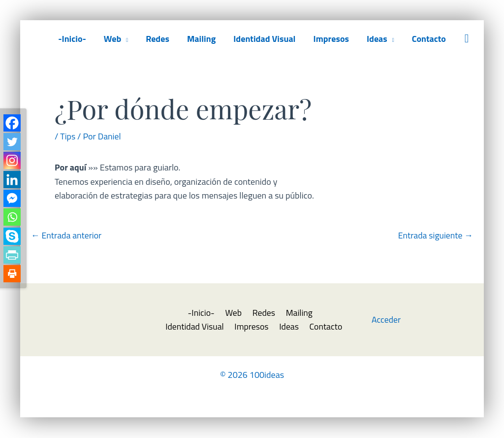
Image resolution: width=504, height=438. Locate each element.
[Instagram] (12, 161)
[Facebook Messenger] (12, 200)
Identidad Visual (264, 39)
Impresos (331, 39)
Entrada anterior (67, 235)
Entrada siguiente (435, 235)
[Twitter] (12, 142)
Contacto (429, 39)
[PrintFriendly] (12, 257)
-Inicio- (72, 39)
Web (112, 39)
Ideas (377, 39)
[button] (467, 39)
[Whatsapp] (12, 219)
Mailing (201, 39)
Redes (157, 39)
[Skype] (12, 238)
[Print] (12, 277)
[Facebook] (12, 123)
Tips (68, 136)
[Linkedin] (12, 181)
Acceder (386, 320)
